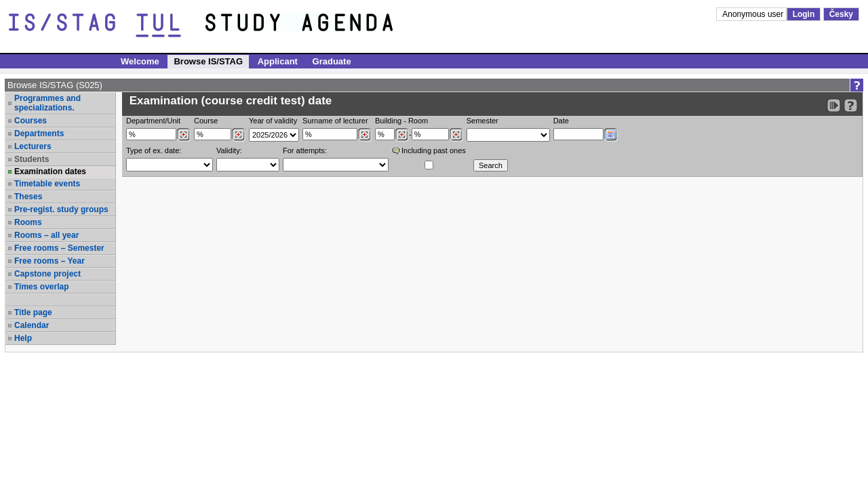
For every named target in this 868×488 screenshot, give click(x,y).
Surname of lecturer (335, 121)
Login (804, 14)
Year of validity (273, 121)
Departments (39, 134)
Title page (33, 312)
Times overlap (41, 287)
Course (206, 121)
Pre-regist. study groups (61, 209)
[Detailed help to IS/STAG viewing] (851, 105)
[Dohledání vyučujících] (364, 135)
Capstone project (47, 274)
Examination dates (50, 171)
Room (418, 121)
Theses (28, 197)
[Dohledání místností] (456, 135)
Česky (841, 14)
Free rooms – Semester (59, 248)
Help (23, 338)
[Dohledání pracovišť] (183, 135)
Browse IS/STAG (208, 61)
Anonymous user (754, 14)
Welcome (140, 61)
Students (32, 159)
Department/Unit (153, 121)
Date (561, 121)
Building (388, 121)
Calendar (32, 325)
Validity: (229, 150)
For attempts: (305, 150)
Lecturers (33, 146)
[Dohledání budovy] (402, 135)
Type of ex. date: (154, 150)
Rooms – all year (46, 235)
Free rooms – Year (50, 261)
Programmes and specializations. (47, 103)
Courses (31, 121)
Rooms (28, 222)
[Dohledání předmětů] (238, 135)
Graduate (332, 61)
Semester (482, 121)
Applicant (278, 61)
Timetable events (47, 184)
